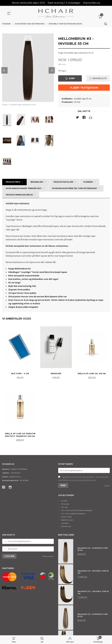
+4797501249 (15, 473)
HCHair (77, 102)
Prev (4, 70)
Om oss (64, 507)
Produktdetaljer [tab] (63, 182)
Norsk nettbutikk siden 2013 (28, 3)
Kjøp (70, 78)
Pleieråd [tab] (88, 182)
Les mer (107, 486)
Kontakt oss (66, 527)
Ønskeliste (98, 78)
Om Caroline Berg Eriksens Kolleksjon (77, 511)
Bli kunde (65, 504)
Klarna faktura (92, 3)
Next (52, 70)
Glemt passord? (48, 557)
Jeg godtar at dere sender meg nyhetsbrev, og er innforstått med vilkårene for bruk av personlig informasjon (83, 479)
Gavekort (65, 523)
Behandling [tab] (37, 182)
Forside (64, 501)
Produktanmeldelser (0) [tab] (19, 195)
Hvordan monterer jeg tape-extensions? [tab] (75, 188)
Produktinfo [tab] (13, 182)
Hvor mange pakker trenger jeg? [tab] (24, 188)
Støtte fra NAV (67, 520)
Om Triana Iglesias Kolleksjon (73, 514)
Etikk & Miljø (66, 517)
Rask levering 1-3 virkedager (64, 3)
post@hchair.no (15, 477)
